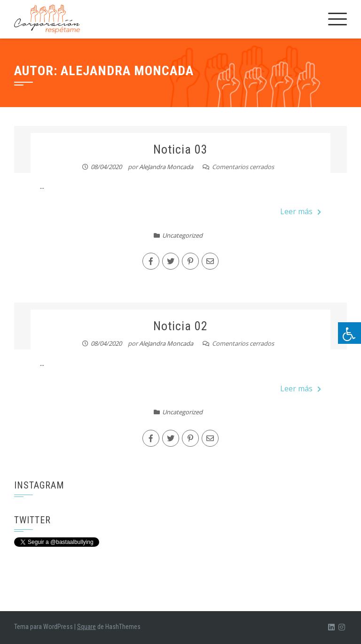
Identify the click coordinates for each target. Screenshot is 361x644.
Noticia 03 (180, 149)
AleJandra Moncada (166, 167)
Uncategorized (182, 235)
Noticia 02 (180, 326)
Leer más (301, 211)
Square (86, 627)
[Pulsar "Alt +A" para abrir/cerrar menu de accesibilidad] (349, 333)
